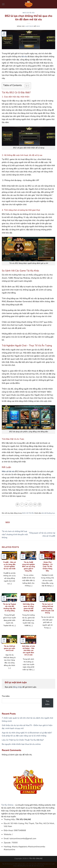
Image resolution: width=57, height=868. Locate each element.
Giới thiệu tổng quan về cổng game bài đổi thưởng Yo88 (28, 607)
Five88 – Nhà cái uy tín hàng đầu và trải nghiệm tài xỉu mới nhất (9, 565)
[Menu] (3, 4)
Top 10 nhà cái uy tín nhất (10, 864)
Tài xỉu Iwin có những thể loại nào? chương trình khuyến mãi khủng (15, 534)
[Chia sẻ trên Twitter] (26, 505)
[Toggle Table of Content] (26, 86)
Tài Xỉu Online (7, 805)
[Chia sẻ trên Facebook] (22, 505)
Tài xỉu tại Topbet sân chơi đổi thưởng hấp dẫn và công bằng (9, 607)
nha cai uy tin (33, 864)
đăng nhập (17, 687)
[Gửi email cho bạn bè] (31, 505)
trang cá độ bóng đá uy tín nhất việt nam (25, 866)
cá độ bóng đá (41, 864)
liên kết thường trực (48, 513)
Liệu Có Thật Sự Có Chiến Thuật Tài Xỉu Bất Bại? (23, 740)
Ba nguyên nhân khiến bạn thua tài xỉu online (21, 744)
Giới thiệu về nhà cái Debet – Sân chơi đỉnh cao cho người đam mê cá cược (28, 650)
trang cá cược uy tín (23, 864)
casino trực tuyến (50, 864)
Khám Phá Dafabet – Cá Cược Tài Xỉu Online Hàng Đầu (48, 567)
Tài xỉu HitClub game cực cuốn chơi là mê (9, 648)
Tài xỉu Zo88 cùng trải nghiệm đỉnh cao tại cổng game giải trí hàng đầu (28, 567)
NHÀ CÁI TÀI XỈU (28, 13)
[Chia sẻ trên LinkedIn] (39, 505)
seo (38, 26)
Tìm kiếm (6, 696)
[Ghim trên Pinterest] (35, 505)
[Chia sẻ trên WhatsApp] (18, 505)
